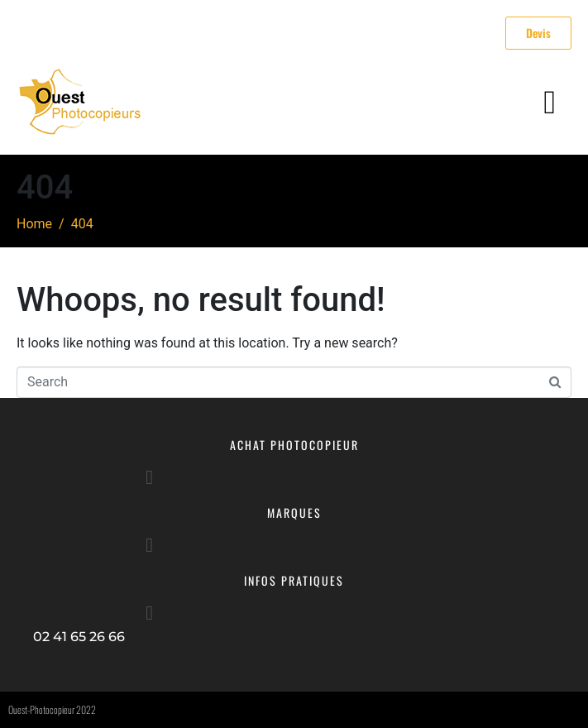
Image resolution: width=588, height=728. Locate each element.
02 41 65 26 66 (79, 637)
